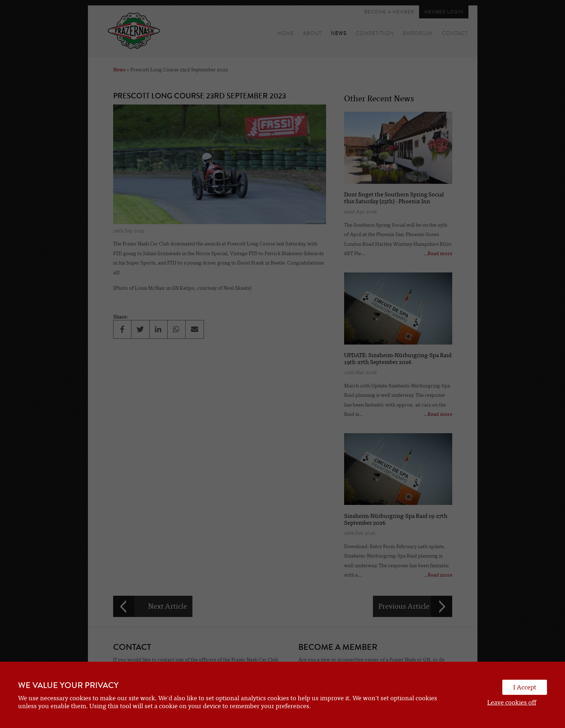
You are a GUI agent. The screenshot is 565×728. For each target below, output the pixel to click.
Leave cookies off (512, 702)
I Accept (525, 687)
